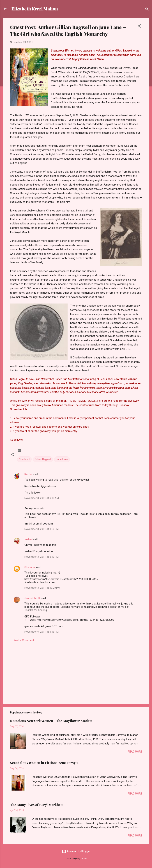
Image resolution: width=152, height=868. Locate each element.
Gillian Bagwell (43, 459)
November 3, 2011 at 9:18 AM (42, 498)
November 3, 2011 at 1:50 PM (42, 529)
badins (84, 859)
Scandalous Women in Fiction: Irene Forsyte (44, 763)
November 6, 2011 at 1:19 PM (42, 632)
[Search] (147, 10)
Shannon (30, 567)
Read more (135, 752)
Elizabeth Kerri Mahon (35, 9)
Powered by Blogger (76, 851)
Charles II (24, 459)
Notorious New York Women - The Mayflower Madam (51, 721)
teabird (28, 539)
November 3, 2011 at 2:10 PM (42, 557)
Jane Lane (62, 459)
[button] (140, 27)
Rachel (28, 474)
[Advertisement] (76, 671)
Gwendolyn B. (32, 598)
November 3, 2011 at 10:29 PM (42, 588)
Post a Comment (24, 640)
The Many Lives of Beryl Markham (37, 805)
